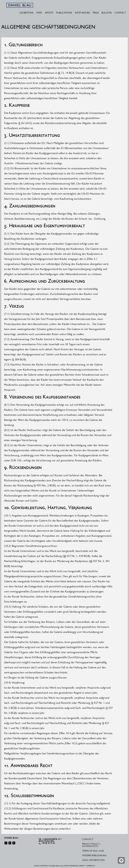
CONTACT (120, 13)
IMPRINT (82, 866)
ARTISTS (49, 13)
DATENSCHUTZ (90, 846)
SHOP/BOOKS (82, 13)
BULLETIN (107, 13)
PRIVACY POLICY (91, 844)
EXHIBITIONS (27, 13)
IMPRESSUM (91, 866)
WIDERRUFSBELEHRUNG (94, 855)
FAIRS (39, 13)
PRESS (96, 13)
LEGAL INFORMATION (93, 860)
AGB (101, 851)
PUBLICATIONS (64, 13)
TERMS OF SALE (90, 851)
